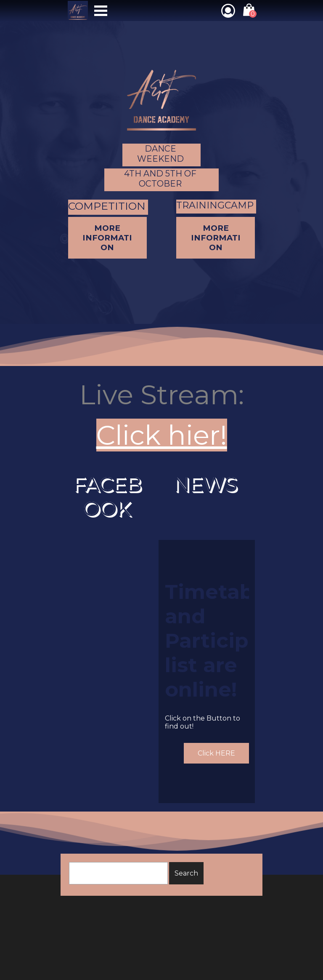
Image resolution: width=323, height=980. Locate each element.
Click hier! (162, 435)
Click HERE (216, 753)
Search (186, 873)
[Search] (118, 873)
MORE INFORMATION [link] (216, 238)
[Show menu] (101, 11)
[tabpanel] (161, 415)
